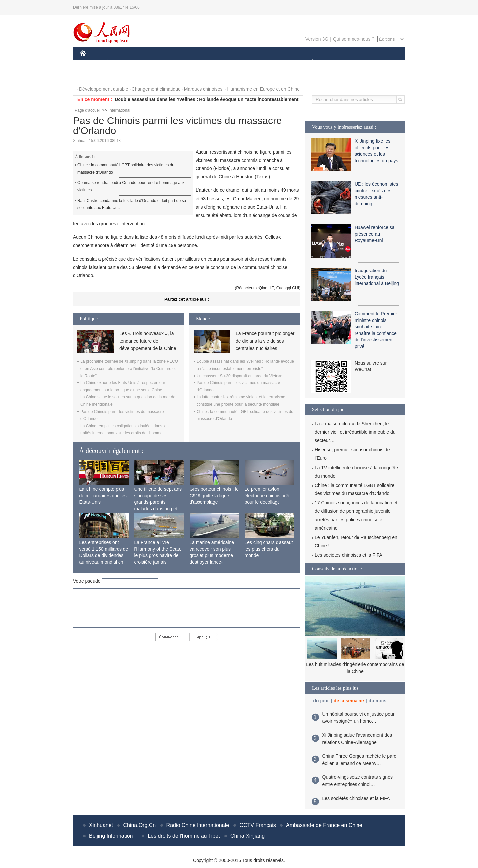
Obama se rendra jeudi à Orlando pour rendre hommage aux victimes (131, 186)
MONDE (150, 63)
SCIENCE (207, 63)
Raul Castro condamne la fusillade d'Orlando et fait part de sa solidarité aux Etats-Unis (132, 204)
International (119, 110)
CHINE (91, 63)
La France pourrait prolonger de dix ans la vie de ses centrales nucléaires (265, 341)
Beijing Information (111, 836)
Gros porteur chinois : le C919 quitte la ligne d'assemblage (214, 496)
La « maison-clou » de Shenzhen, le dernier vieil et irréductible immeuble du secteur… (355, 432)
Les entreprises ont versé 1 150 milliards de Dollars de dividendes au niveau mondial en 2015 (104, 555)
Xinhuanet (101, 825)
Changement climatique (156, 89)
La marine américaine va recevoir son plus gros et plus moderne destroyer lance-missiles (212, 555)
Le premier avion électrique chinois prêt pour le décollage (267, 496)
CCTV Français (257, 825)
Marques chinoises (203, 89)
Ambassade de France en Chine (324, 825)
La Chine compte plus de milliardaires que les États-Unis (103, 496)
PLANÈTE (309, 63)
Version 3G (317, 39)
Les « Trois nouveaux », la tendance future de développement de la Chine (148, 341)
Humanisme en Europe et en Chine (263, 89)
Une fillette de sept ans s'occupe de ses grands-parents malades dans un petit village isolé (158, 502)
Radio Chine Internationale (198, 825)
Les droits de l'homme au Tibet (184, 836)
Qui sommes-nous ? (354, 39)
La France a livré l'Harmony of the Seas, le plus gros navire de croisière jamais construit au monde (158, 555)
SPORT (335, 63)
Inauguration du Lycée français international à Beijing (377, 277)
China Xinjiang (247, 836)
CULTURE (237, 63)
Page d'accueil (88, 110)
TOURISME (364, 63)
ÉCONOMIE (120, 63)
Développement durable (104, 89)
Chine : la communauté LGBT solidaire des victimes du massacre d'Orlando (126, 169)
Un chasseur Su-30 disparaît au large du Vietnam (240, 376)
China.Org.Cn (139, 825)
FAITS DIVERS (273, 63)
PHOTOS (93, 76)
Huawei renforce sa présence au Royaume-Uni (375, 234)
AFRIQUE (178, 63)
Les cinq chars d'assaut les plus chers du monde (269, 549)
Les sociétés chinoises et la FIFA (349, 555)
